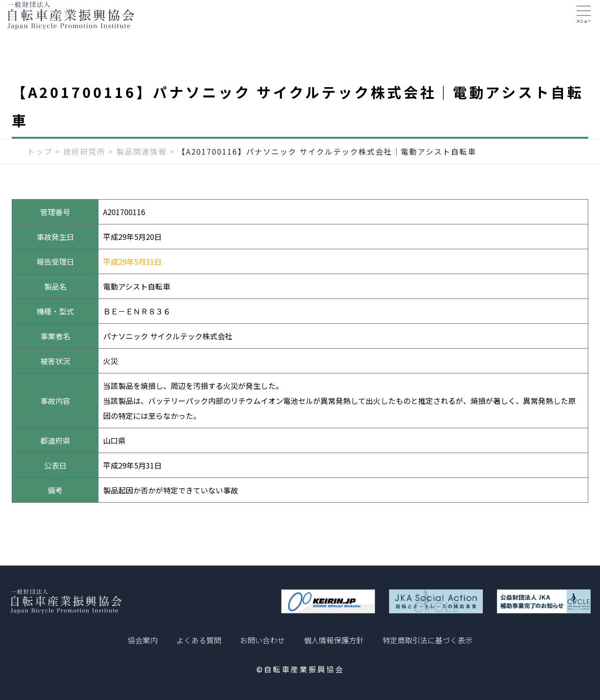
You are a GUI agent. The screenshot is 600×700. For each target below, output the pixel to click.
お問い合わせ (262, 640)
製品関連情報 (142, 167)
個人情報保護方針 (334, 640)
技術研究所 (84, 167)
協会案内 (142, 640)
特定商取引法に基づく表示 (427, 640)
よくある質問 (199, 640)
